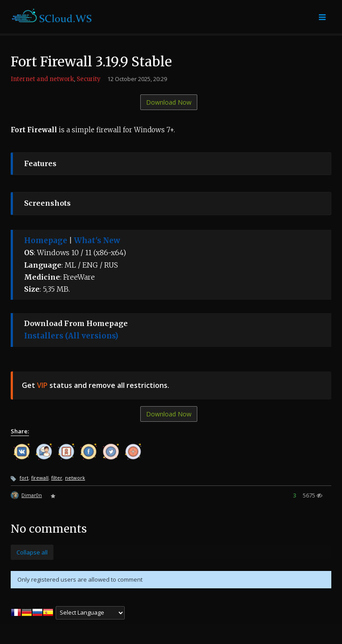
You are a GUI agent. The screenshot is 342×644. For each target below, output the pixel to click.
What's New (97, 240)
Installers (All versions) (71, 336)
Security (89, 79)
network (75, 478)
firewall (40, 478)
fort (24, 478)
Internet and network (42, 79)
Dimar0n (32, 495)
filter (57, 478)
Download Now (169, 102)
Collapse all (32, 552)
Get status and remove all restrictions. (96, 385)
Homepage (46, 240)
